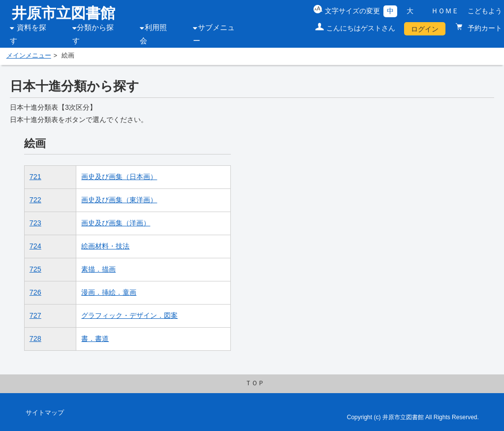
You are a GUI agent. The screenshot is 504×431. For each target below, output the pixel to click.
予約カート (484, 28)
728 (35, 339)
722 (35, 200)
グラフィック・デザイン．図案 (129, 315)
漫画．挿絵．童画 (109, 292)
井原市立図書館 (63, 13)
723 (35, 223)
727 (35, 315)
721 (35, 177)
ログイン (425, 29)
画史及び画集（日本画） (119, 177)
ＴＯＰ (255, 383)
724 (35, 246)
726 (35, 292)
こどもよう (485, 11)
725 (35, 269)
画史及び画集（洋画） (116, 223)
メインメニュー (29, 56)
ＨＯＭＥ (445, 11)
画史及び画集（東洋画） (119, 200)
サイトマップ (45, 413)
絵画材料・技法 (105, 246)
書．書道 (95, 339)
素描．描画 (98, 269)
